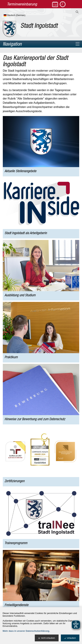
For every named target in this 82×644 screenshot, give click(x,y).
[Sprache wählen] (20, 15)
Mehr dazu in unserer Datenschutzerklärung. (26, 631)
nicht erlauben (47, 638)
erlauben (70, 638)
